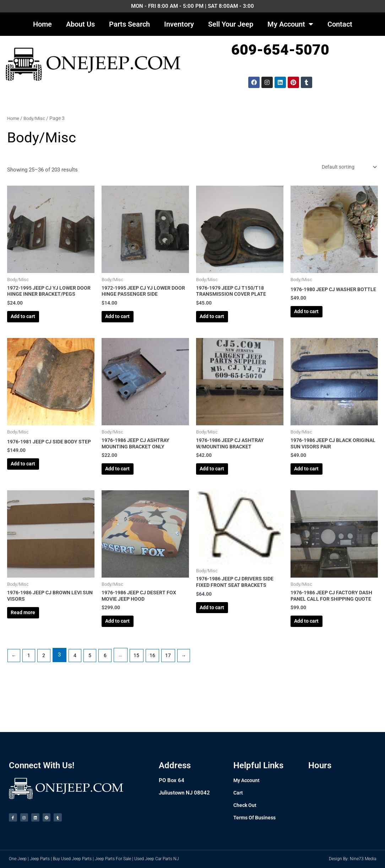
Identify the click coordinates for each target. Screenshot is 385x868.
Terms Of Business (256, 814)
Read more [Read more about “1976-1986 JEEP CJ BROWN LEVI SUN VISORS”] (31, 643)
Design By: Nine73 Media (353, 859)
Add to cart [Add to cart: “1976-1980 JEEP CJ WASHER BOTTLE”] (314, 323)
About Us (80, 24)
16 (161, 696)
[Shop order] (346, 168)
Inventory (179, 24)
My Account (290, 24)
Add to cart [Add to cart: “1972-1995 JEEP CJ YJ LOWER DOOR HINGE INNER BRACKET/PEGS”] (31, 330)
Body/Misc (36, 118)
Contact (340, 24)
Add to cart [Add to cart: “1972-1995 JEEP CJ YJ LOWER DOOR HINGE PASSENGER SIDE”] (125, 323)
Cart (238, 789)
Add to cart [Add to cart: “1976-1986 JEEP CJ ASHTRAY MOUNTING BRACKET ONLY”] (125, 491)
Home (42, 24)
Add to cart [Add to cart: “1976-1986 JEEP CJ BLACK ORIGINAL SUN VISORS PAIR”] (314, 491)
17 (177, 696)
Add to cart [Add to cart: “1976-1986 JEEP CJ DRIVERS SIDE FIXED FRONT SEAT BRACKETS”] (220, 638)
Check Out (246, 801)
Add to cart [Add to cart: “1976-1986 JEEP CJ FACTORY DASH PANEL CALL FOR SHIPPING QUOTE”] (314, 659)
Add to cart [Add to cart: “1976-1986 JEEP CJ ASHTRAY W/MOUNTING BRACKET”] (220, 491)
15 (144, 696)
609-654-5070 (280, 50)
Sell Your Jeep (231, 24)
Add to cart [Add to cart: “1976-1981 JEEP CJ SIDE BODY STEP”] (31, 491)
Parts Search (129, 24)
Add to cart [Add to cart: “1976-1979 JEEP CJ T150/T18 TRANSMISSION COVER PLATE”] (220, 323)
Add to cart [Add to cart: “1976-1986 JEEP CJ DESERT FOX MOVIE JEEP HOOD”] (125, 652)
